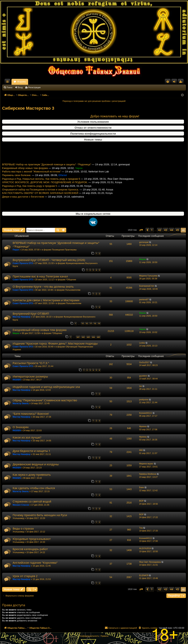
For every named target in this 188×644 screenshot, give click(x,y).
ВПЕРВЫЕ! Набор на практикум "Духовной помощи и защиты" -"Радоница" (47, 170)
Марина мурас (146, 464)
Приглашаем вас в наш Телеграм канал (40, 276)
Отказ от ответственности (93, 128)
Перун (16, 250)
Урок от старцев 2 (25, 576)
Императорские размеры (30, 376)
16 (87, 324)
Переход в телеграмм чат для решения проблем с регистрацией (94, 101)
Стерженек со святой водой (32, 501)
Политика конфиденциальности (93, 134)
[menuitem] (168, 82)
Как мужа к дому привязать (32, 475)
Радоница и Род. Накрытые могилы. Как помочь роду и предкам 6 (41, 185)
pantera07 (144, 299)
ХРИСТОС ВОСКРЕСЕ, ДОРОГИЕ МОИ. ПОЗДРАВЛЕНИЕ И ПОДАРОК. (45, 188)
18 (95, 324)
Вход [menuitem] (175, 82)
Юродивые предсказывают (32, 539)
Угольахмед (18, 518)
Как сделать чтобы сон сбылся (34, 488)
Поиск (9, 87)
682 (83, 337)
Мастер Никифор (22, 317)
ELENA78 (144, 575)
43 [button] (166, 230)
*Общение (71, 280)
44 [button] (172, 230)
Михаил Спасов (21, 505)
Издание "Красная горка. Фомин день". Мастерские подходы (55, 343)
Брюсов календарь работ (30, 549)
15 (83, 324)
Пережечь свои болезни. (17, 181)
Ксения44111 (146, 413)
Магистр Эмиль (21, 403)
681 (78, 337)
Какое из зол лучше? (27, 437)
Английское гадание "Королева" (35, 563)
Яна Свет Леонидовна (150, 562)
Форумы (55, 82)
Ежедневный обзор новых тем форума (25, 174)
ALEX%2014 (145, 548)
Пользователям (73, 290)
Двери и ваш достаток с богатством (23, 202)
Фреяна (143, 426)
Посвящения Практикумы (64, 250)
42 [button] (160, 230)
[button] (141, 230)
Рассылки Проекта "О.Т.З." (31, 363)
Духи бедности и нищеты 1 (31, 451)
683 (88, 337)
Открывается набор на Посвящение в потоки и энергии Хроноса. (40, 195)
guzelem (143, 376)
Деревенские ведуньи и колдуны (36, 464)
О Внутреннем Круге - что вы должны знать (43, 286)
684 (93, 337)
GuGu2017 (144, 362)
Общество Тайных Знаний (28, 82)
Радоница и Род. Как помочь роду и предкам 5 (30, 192)
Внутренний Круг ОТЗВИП (31, 313)
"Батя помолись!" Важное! (31, 414)
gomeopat (144, 242)
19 (99, 324)
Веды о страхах (23, 528)
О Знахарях (21, 427)
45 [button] (177, 230)
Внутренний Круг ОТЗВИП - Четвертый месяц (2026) (49, 260)
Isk (141, 386)
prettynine (144, 400)
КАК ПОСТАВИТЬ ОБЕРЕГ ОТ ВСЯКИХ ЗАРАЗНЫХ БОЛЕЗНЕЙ (40, 199)
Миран (143, 259)
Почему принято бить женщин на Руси (40, 515)
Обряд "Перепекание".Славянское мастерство (45, 400)
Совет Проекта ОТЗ (23, 263)
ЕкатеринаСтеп (147, 286)
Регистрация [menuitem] (181, 82)
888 (141, 450)
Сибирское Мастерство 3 (28, 108)
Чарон (142, 329)
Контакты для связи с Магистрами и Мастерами (46, 300)
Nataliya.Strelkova (148, 474)
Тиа (141, 528)
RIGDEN (17, 380)
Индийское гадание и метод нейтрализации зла (46, 387)
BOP (141, 501)
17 (91, 324)
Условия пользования (93, 122)
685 (98, 337)
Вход (20, 87)
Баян (142, 487)
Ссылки (8, 82)
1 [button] (152, 230)
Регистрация (34, 87)
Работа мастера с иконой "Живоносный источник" (32, 177)
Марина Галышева (148, 276)
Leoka (142, 343)
